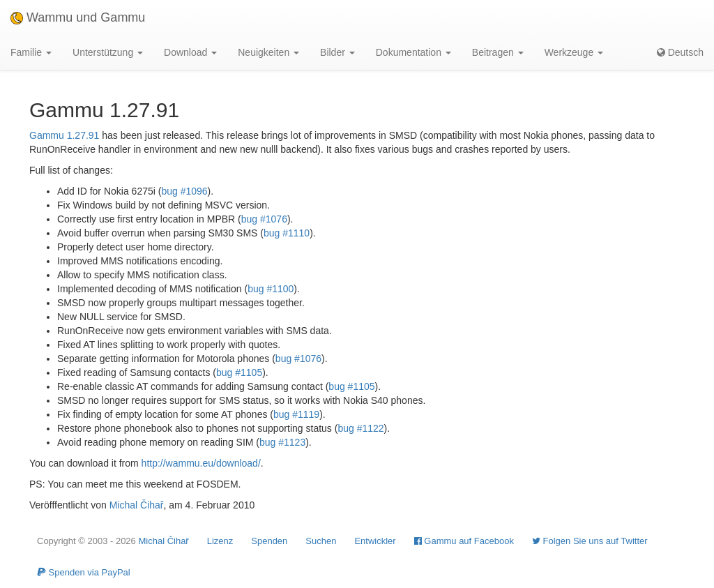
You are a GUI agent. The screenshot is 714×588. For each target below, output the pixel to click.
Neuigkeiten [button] (268, 52)
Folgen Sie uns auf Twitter (590, 541)
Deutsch (680, 52)
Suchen (321, 541)
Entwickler (375, 541)
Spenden (269, 541)
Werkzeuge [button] (574, 52)
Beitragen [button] (498, 52)
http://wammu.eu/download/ (201, 463)
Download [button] (190, 52)
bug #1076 (264, 219)
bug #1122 (360, 428)
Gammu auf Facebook (464, 541)
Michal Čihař (137, 505)
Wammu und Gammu (78, 17)
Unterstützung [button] (108, 52)
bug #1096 (184, 191)
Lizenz (220, 541)
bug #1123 (282, 442)
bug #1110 (287, 233)
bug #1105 (239, 372)
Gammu (47, 135)
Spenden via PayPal (84, 572)
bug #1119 (296, 414)
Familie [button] (31, 52)
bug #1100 (271, 289)
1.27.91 (83, 135)
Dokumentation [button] (413, 52)
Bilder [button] (337, 52)
